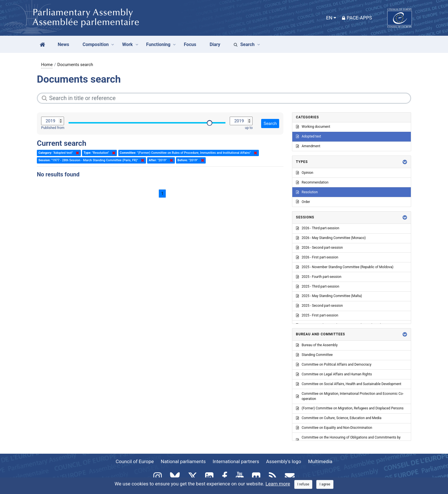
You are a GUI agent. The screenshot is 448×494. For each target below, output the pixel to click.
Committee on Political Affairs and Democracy (334, 364)
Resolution (307, 192)
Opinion (305, 173)
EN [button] (329, 18)
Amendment (308, 146)
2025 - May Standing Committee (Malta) (329, 296)
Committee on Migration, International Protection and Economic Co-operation (350, 396)
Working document (313, 127)
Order (303, 202)
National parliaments (183, 461)
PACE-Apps (357, 18)
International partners (236, 461)
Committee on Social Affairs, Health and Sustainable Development (349, 384)
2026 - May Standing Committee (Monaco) (331, 238)
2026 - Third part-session (318, 228)
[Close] (303, 484)
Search (244, 44)
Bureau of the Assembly (317, 345)
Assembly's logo (284, 461)
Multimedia (320, 461)
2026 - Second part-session (319, 248)
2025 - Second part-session (319, 306)
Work (127, 44)
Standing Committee (314, 355)
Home (47, 65)
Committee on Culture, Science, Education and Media (339, 418)
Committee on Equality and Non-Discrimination (334, 428)
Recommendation (312, 182)
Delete (76, 153)
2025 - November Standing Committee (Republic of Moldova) (345, 267)
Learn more (278, 484)
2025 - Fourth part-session (319, 277)
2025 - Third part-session (318, 286)
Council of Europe (135, 461)
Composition (96, 44)
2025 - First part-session (317, 315)
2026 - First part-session (317, 257)
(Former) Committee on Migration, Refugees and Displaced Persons (350, 408)
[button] (405, 162)
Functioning (158, 44)
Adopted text (309, 136)
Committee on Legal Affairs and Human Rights (334, 374)
